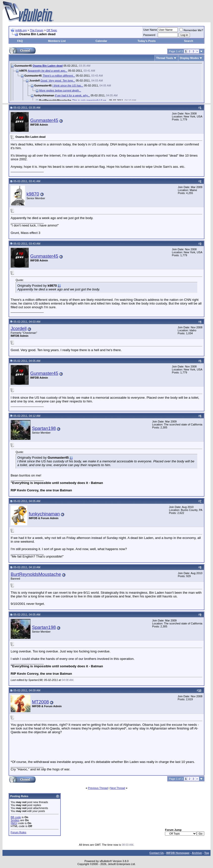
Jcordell (19, 328)
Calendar (101, 41)
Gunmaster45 (44, 120)
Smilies (15, 820)
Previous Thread (98, 788)
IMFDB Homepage (178, 853)
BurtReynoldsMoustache (36, 574)
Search (189, 41)
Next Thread (118, 788)
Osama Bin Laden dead (48, 66)
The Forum (37, 30)
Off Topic (52, 30)
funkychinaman (44, 514)
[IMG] (14, 823)
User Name (150, 30)
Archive (197, 853)
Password (149, 35)
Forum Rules (18, 832)
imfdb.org (21, 30)
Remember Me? (191, 30)
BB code (16, 817)
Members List (57, 41)
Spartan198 (44, 428)
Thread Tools (165, 58)
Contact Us (157, 853)
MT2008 (40, 702)
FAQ (20, 41)
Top (207, 853)
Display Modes (189, 58)
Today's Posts (146, 41)
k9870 (33, 194)
